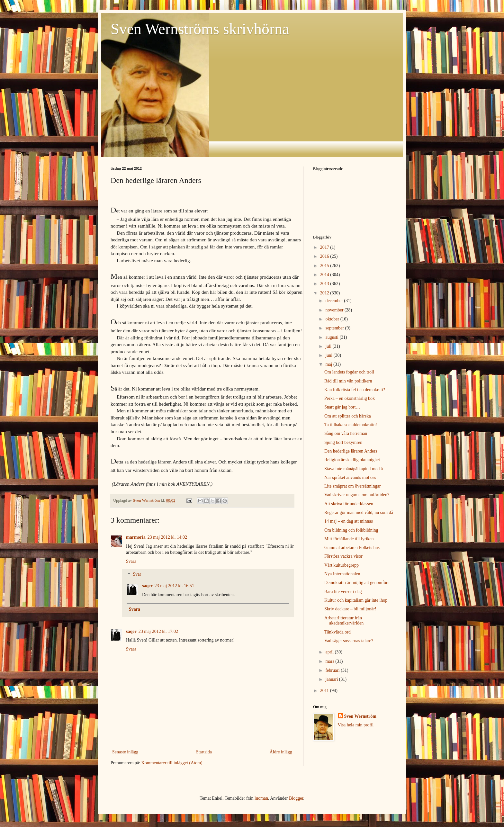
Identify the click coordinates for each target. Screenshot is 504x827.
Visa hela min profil (356, 725)
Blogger (296, 798)
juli (329, 346)
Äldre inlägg (281, 752)
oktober (333, 319)
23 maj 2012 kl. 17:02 (158, 631)
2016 (325, 256)
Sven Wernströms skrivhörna (200, 29)
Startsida (204, 752)
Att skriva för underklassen (349, 504)
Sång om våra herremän (346, 433)
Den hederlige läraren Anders (351, 451)
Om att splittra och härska (348, 416)
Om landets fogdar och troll (349, 372)
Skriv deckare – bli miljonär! (350, 609)
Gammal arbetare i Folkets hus (352, 548)
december (335, 301)
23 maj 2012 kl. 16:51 (174, 586)
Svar (137, 575)
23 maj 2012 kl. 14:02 (167, 537)
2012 (325, 293)
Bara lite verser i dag (343, 592)
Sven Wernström (360, 716)
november (335, 310)
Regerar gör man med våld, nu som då (359, 512)
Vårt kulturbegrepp (342, 565)
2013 (325, 284)
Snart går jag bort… (342, 407)
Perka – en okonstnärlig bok (350, 398)
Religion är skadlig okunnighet (352, 460)
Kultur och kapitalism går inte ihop (356, 600)
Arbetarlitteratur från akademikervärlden (344, 621)
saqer (147, 586)
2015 (325, 266)
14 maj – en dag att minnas (349, 521)
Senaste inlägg (125, 752)
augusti (332, 337)
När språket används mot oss (350, 477)
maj (329, 364)
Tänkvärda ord (337, 632)
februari (333, 670)
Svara (131, 561)
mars (330, 661)
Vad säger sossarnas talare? (349, 641)
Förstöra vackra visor (343, 556)
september (335, 328)
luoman (261, 798)
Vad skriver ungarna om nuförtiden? (357, 495)
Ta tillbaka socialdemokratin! (351, 425)
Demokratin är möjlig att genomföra (357, 583)
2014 (325, 275)
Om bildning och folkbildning (351, 530)
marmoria (136, 537)
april (330, 652)
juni (329, 355)
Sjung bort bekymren (343, 442)
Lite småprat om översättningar (352, 486)
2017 (325, 247)
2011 (325, 691)
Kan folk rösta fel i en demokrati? (355, 390)
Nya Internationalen (342, 574)
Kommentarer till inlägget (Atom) (172, 763)
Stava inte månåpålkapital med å (354, 469)
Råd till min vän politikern (348, 381)
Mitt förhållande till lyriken (349, 539)
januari (332, 679)
